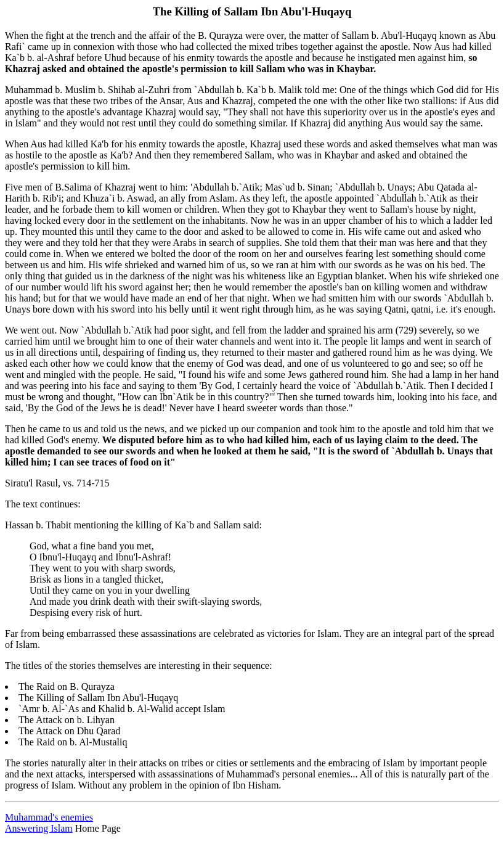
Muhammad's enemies (49, 817)
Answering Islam (39, 828)
